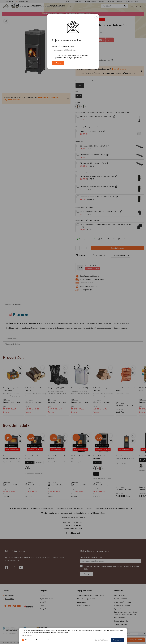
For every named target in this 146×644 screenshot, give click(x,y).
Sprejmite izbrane (101, 640)
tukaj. (80, 58)
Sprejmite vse (118, 640)
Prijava (58, 63)
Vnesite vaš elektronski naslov (63, 46)
